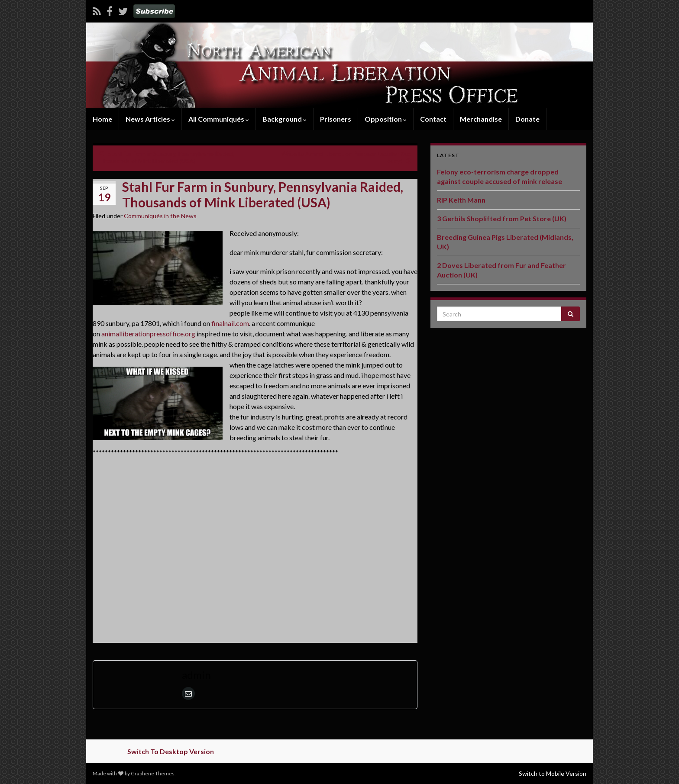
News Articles (150, 119)
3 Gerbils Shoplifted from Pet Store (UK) (502, 218)
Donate (527, 119)
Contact (433, 119)
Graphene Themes (153, 773)
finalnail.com (230, 323)
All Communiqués (219, 119)
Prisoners (336, 119)
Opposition (386, 119)
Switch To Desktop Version (171, 751)
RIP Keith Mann (461, 200)
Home (102, 119)
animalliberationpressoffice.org (148, 334)
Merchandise (481, 119)
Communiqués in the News (160, 216)
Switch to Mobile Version (553, 773)
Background (285, 119)
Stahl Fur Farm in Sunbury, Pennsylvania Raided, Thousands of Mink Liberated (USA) (167, 157)
